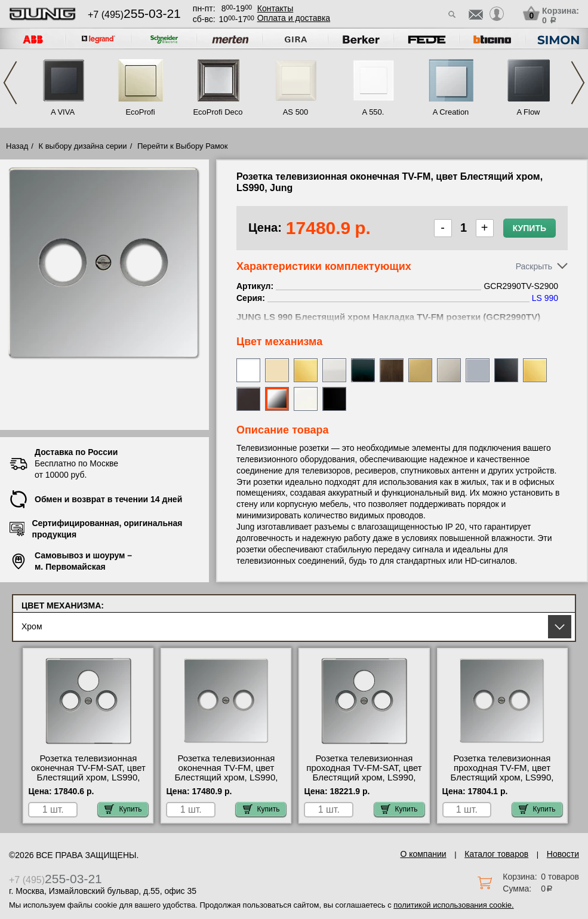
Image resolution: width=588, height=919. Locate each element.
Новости (563, 854)
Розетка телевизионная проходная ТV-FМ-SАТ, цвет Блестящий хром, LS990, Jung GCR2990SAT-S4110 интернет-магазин (364, 777)
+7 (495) (134, 15)
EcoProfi (140, 112)
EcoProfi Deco (218, 112)
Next (578, 83)
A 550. (373, 112)
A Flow (528, 112)
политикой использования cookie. (453, 905)
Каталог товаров (496, 854)
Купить (529, 228)
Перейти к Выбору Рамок (183, 146)
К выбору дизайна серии (83, 146)
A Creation (451, 112)
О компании (423, 854)
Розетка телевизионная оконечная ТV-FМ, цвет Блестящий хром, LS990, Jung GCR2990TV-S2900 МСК (227, 777)
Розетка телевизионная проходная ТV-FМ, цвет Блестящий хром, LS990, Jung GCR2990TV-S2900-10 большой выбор (502, 777)
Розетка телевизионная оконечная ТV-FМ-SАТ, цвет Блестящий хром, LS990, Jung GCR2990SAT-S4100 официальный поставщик (88, 777)
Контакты (275, 8)
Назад (17, 146)
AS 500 (296, 112)
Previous (10, 83)
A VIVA (63, 112)
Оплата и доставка (294, 18)
